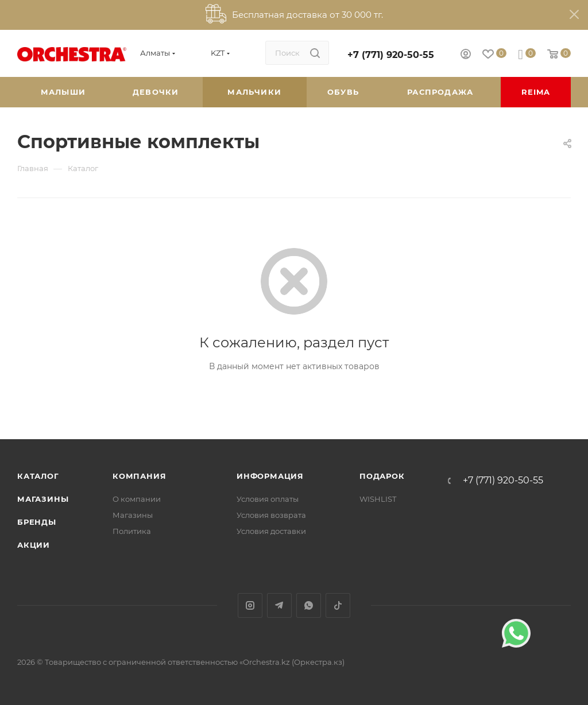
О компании (137, 499)
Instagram (250, 605)
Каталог (38, 476)
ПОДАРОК (382, 476)
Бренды (37, 522)
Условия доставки (271, 531)
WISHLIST (378, 499)
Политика (132, 531)
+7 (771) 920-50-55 (391, 55)
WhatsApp (309, 605)
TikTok (338, 605)
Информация (270, 476)
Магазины (43, 499)
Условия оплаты (268, 499)
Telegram (279, 605)
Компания (139, 476)
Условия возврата (271, 515)
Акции (34, 545)
